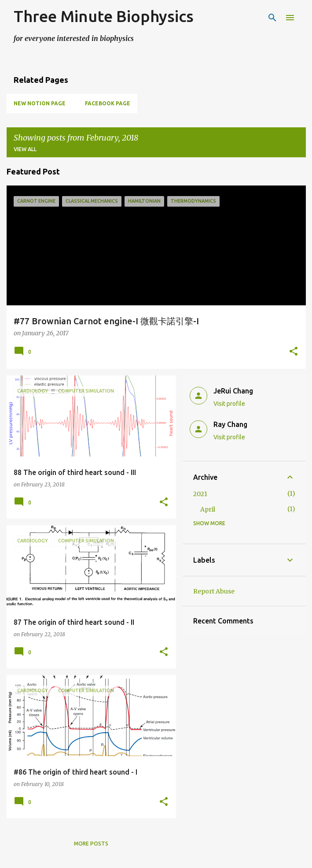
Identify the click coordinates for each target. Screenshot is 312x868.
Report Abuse (214, 591)
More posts (91, 844)
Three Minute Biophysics (104, 16)
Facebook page (108, 103)
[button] (294, 352)
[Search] (272, 18)
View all (25, 149)
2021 (200, 494)
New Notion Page (40, 103)
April (208, 509)
